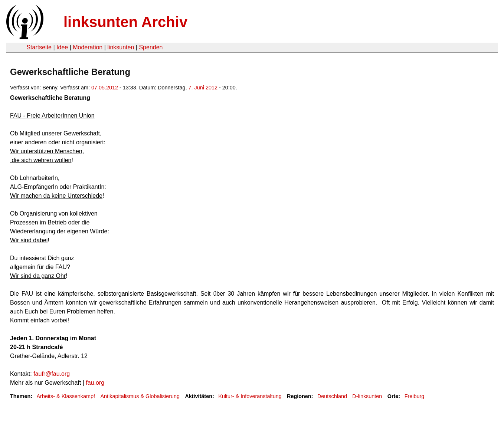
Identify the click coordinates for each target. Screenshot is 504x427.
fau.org (95, 383)
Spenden (151, 47)
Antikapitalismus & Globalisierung (140, 396)
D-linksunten (367, 396)
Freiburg (415, 396)
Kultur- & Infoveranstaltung (250, 396)
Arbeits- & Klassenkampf (66, 396)
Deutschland (332, 396)
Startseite (39, 47)
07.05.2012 (105, 88)
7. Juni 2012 (203, 88)
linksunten (121, 47)
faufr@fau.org (52, 374)
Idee (62, 47)
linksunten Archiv (125, 22)
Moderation (88, 47)
